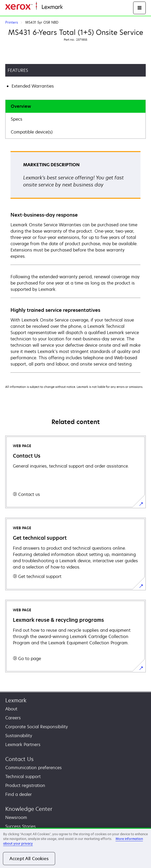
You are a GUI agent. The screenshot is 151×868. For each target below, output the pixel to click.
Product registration (25, 785)
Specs (17, 119)
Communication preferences (33, 768)
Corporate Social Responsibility (37, 727)
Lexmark (16, 700)
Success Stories (20, 826)
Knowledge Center (29, 809)
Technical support (23, 776)
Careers (13, 718)
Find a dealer (19, 794)
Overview (21, 106)
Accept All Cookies (29, 859)
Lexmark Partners (23, 744)
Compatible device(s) (32, 132)
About (11, 709)
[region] (75, 848)
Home (68, 7)
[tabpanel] (75, 262)
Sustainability (19, 736)
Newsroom (16, 817)
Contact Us (19, 759)
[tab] (75, 106)
